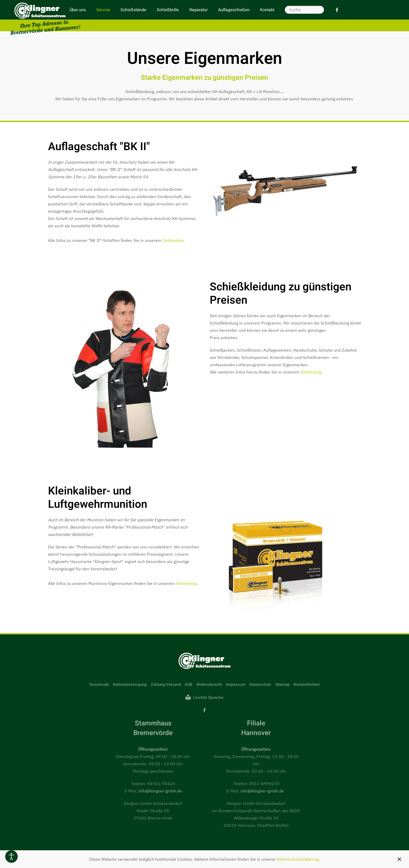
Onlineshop (173, 240)
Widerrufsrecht (209, 684)
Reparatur (199, 10)
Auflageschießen (234, 10)
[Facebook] (337, 10)
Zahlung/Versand (166, 684)
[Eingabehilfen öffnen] (11, 857)
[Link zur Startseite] (204, 661)
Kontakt (267, 10)
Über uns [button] (78, 10)
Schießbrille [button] (168, 10)
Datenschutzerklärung (298, 859)
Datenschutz (260, 684)
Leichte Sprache (204, 697)
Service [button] (103, 10)
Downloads (99, 684)
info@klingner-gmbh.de (160, 791)
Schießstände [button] (133, 10)
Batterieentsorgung (130, 684)
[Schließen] (399, 859)
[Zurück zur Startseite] (45, 19)
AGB (189, 684)
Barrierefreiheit (306, 684)
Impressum (236, 684)
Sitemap (282, 684)
